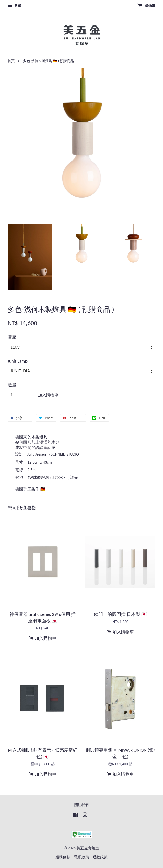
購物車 (146, 6)
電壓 (12, 337)
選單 (14, 6)
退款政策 (100, 857)
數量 (12, 385)
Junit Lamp (18, 361)
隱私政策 (82, 857)
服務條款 (63, 857)
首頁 (11, 61)
